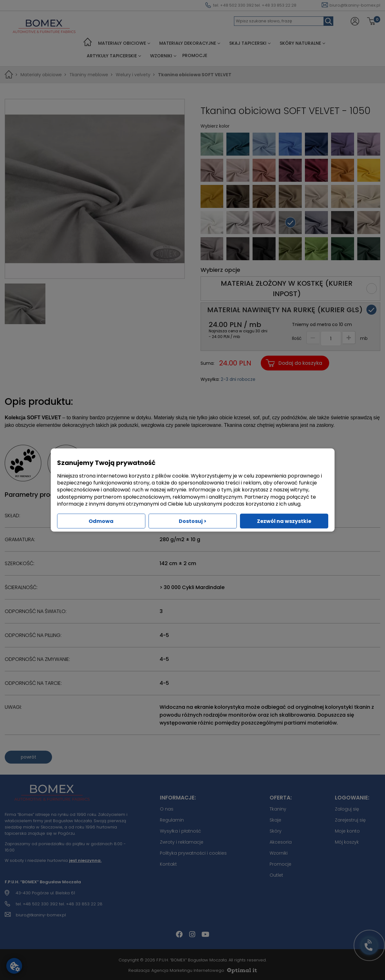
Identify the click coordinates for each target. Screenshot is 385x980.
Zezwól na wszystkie (284, 521)
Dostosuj (193, 521)
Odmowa (101, 521)
